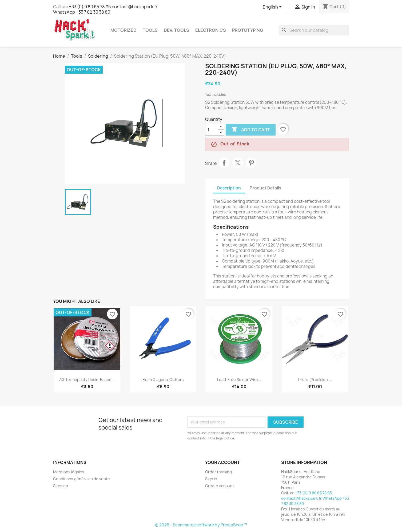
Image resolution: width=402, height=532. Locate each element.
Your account (222, 462)
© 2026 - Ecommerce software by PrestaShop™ (201, 525)
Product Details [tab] (265, 188)
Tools (150, 30)
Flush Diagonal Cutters (163, 380)
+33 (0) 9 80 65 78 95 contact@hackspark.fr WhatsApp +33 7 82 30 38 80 (105, 9)
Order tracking (218, 472)
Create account (220, 486)
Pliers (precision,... (315, 380)
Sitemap (61, 486)
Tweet (238, 163)
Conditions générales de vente (81, 479)
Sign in (211, 479)
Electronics (211, 30)
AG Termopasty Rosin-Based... (87, 380)
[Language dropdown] (273, 7)
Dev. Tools (176, 30)
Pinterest (251, 163)
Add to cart (251, 130)
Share (224, 163)
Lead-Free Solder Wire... (239, 380)
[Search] (314, 30)
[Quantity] (212, 130)
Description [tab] (229, 188)
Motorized (124, 30)
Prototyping (248, 30)
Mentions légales (69, 472)
